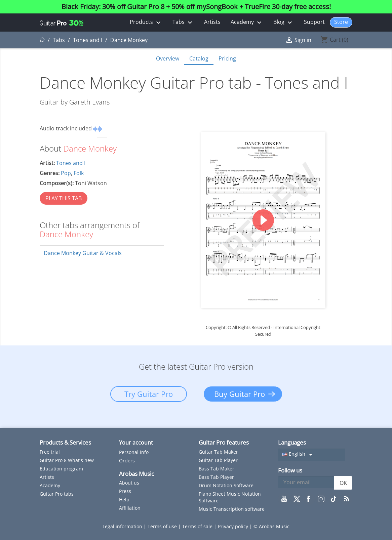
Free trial (50, 452)
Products (146, 22)
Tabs (183, 22)
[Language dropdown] (312, 455)
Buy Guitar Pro (240, 394)
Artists (212, 22)
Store (341, 22)
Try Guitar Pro (149, 394)
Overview (168, 58)
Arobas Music (136, 474)
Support (314, 22)
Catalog (199, 58)
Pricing (227, 58)
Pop (66, 173)
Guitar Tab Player (218, 460)
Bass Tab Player (216, 477)
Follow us (290, 470)
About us (129, 483)
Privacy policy (234, 526)
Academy (247, 22)
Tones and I (71, 163)
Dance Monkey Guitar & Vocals (83, 253)
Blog (284, 22)
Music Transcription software (232, 509)
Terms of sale (198, 526)
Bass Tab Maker (217, 469)
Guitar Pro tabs (57, 494)
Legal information (123, 526)
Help (124, 500)
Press (125, 491)
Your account (136, 443)
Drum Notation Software (226, 485)
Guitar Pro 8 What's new (67, 460)
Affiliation (130, 508)
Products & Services (65, 442)
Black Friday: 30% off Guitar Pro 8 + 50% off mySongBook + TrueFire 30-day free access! (196, 7)
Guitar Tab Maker (218, 452)
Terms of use (163, 526)
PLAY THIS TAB (64, 198)
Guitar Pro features (224, 442)
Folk (79, 173)
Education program (61, 469)
